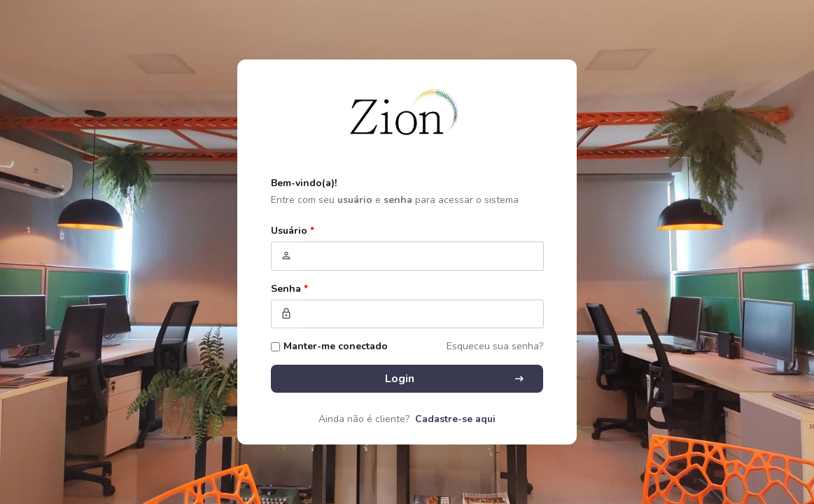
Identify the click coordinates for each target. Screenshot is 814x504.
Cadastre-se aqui (455, 419)
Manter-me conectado (336, 346)
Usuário (293, 231)
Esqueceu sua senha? (495, 346)
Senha (289, 289)
